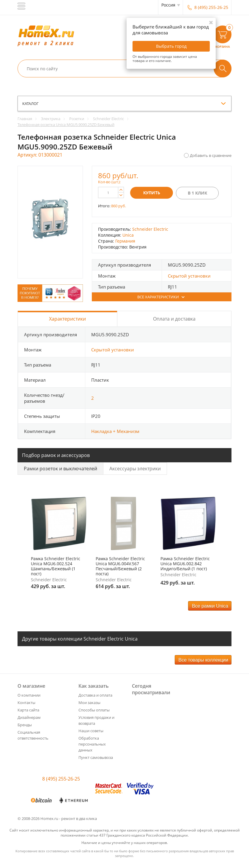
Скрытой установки (189, 276)
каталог (30, 103)
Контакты (26, 703)
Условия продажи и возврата (96, 720)
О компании (29, 695)
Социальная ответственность (33, 735)
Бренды (25, 725)
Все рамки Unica (210, 606)
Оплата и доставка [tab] (174, 319)
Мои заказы (89, 703)
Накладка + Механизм (115, 431)
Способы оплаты (94, 710)
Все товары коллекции (203, 660)
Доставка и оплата (95, 695)
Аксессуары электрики (135, 469)
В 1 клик (197, 193)
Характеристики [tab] (67, 319)
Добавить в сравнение (211, 155)
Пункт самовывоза (96, 757)
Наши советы (91, 731)
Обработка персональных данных (92, 744)
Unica (128, 235)
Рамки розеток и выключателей (60, 469)
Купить (152, 193)
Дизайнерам (29, 717)
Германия (125, 241)
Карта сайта (28, 710)
